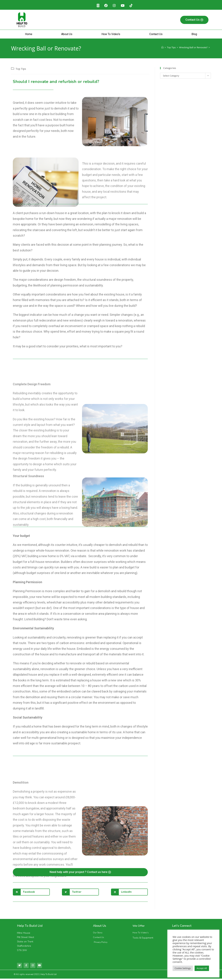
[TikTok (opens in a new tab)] (133, 6)
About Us (67, 35)
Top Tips (21, 70)
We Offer (139, 927)
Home (29, 35)
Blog (194, 35)
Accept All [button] (202, 968)
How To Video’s (111, 35)
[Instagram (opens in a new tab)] (114, 6)
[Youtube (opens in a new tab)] (124, 6)
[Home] (162, 48)
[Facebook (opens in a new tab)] (105, 6)
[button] (31, 893)
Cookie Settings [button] (183, 968)
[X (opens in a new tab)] (96, 6)
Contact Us (156, 35)
